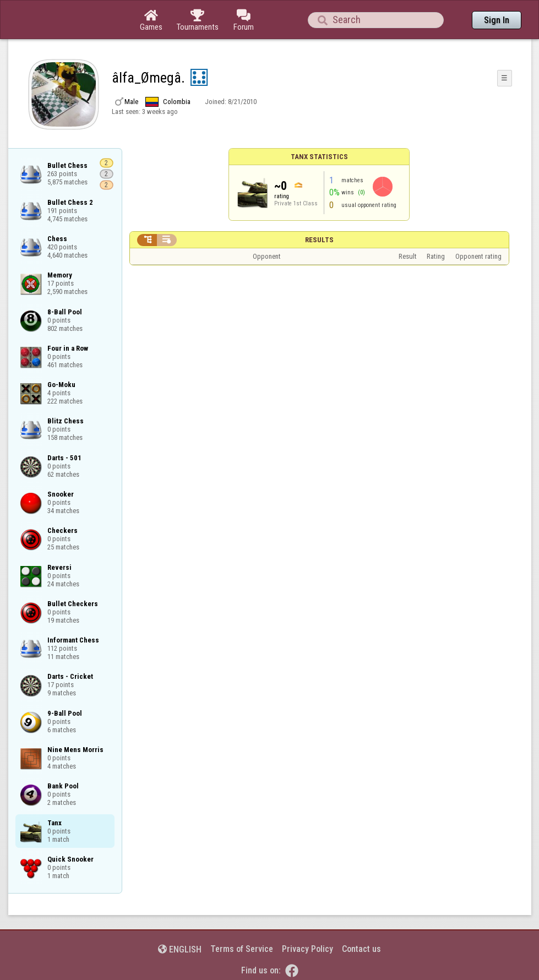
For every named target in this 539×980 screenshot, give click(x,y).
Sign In (497, 20)
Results (319, 240)
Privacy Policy (307, 949)
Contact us (361, 949)
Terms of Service (242, 949)
